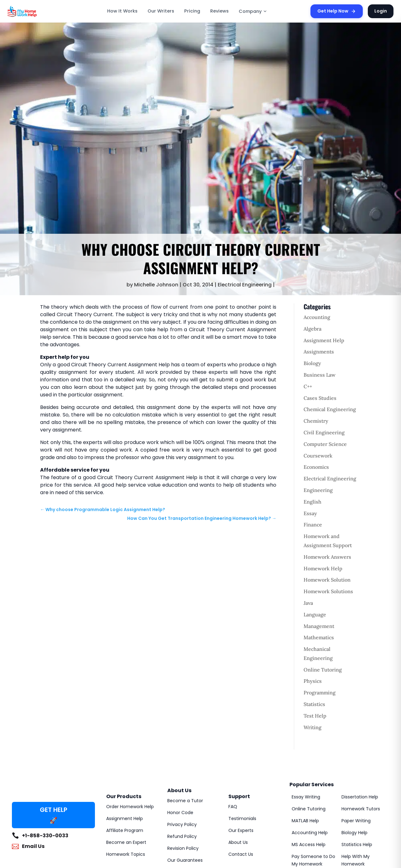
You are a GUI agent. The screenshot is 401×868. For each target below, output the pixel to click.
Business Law (320, 375)
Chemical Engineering (330, 409)
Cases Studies (320, 398)
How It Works (122, 11)
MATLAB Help (305, 821)
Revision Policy (183, 848)
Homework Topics (126, 854)
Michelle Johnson (156, 285)
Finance (313, 525)
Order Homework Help (130, 807)
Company (253, 11)
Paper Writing (356, 821)
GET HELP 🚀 (54, 815)
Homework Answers (327, 557)
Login (381, 11)
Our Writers (161, 11)
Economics (316, 467)
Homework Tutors (361, 809)
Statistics (314, 704)
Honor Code (180, 813)
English (312, 502)
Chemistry (316, 421)
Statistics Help (357, 844)
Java (308, 603)
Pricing (192, 11)
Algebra (312, 329)
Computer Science (325, 444)
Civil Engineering (324, 432)
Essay (310, 513)
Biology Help (354, 833)
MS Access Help (309, 844)
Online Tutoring (323, 670)
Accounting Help (310, 833)
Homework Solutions (328, 591)
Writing (312, 727)
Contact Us (241, 854)
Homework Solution (327, 580)
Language (315, 614)
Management (319, 626)
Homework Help (323, 568)
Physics (313, 681)
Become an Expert (126, 842)
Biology (312, 363)
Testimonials (242, 818)
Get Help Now (337, 11)
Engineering (318, 490)
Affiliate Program (125, 830)
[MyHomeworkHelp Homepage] (36, 11)
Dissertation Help (360, 797)
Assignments (319, 352)
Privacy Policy (182, 824)
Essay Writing (306, 797)
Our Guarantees (185, 860)
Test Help (315, 716)
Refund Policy (182, 836)
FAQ (233, 807)
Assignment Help (324, 340)
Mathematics (319, 637)
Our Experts (241, 830)
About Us (238, 842)
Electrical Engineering (245, 285)
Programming (320, 693)
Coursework (318, 456)
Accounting (317, 317)
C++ (308, 386)
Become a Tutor (185, 801)
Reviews (219, 11)
